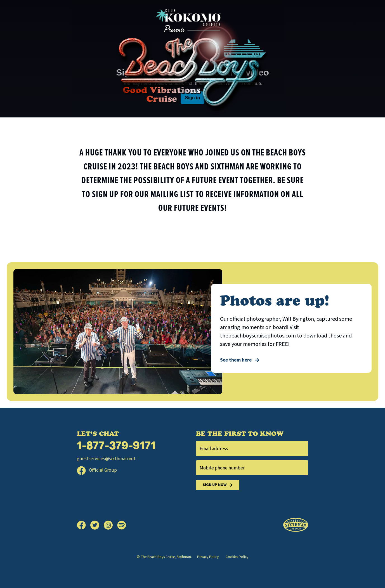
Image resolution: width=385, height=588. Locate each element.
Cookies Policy (237, 557)
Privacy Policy (208, 557)
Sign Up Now (218, 485)
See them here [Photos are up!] (240, 360)
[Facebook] (84, 525)
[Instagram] (110, 525)
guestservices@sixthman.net (106, 459)
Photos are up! (275, 300)
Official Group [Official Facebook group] (97, 470)
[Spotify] (122, 525)
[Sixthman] (296, 525)
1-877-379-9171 (116, 447)
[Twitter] (97, 525)
